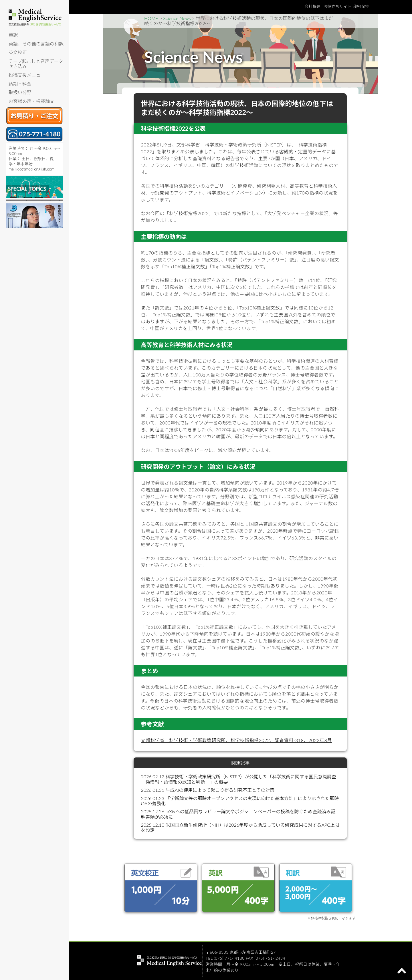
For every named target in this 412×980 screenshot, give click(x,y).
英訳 (13, 35)
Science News (177, 18)
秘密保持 (361, 6)
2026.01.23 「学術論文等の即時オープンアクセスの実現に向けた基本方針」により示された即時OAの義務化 (240, 801)
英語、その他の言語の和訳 (36, 44)
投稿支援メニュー (27, 75)
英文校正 (18, 52)
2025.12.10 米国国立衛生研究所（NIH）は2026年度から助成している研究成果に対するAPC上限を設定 (240, 827)
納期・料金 (20, 84)
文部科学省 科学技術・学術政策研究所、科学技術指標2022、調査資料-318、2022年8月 (236, 740)
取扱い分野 (20, 92)
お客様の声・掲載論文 (31, 101)
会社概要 (312, 6)
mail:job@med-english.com (31, 169)
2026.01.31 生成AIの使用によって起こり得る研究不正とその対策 (208, 790)
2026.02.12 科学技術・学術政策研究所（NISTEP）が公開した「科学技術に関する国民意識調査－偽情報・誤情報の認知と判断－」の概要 (238, 779)
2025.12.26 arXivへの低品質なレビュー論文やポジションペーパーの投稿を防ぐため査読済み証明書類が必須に (238, 814)
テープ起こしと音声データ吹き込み (36, 64)
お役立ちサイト (337, 6)
